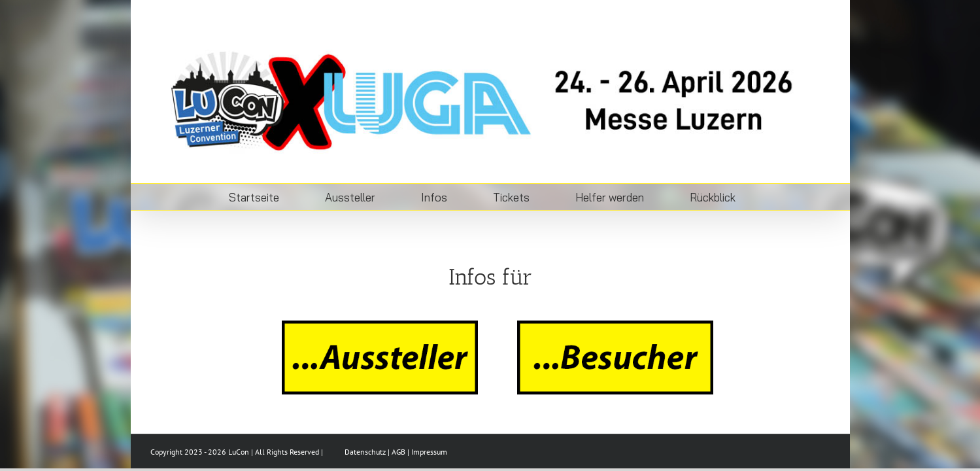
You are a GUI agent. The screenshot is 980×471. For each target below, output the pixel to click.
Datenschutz (365, 452)
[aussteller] (380, 326)
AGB (398, 452)
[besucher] (615, 326)
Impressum (429, 452)
